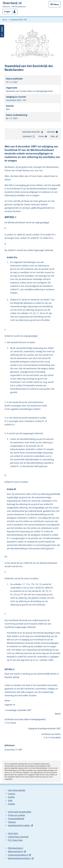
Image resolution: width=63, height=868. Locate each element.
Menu (56, 4)
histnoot (7, 700)
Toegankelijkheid (16, 819)
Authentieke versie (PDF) (33, 132)
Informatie (52, 132)
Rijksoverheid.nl (15, 851)
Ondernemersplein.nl (18, 855)
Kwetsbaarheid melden (19, 825)
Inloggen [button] (7, 12)
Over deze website (17, 790)
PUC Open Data (15, 840)
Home (5, 20)
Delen (54, 136)
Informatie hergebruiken (20, 812)
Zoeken (12, 804)
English (11, 797)
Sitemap (12, 822)
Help (10, 800)
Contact (12, 794)
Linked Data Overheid (18, 837)
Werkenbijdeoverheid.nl (19, 858)
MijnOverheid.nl (15, 848)
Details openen (2, 31)
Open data (13, 833)
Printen (43, 136)
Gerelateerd (29, 136)
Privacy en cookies (17, 815)
